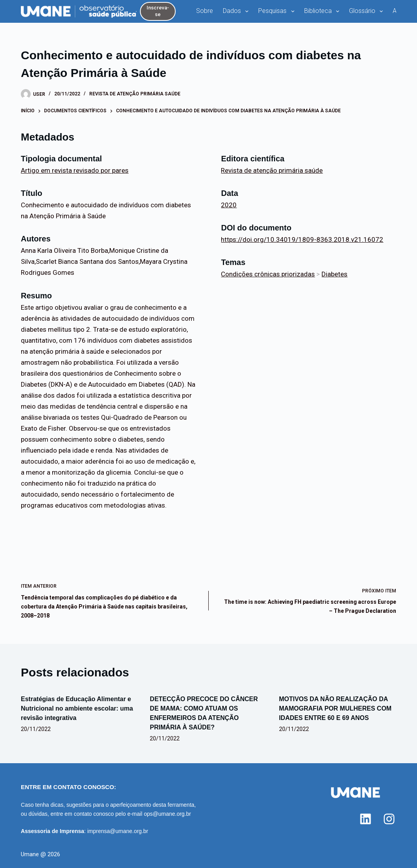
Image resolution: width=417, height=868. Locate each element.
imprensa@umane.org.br (118, 831)
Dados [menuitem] (237, 11)
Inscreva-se (158, 11)
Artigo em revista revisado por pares (75, 170)
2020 (229, 205)
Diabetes (334, 274)
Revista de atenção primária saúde (135, 94)
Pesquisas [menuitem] (278, 11)
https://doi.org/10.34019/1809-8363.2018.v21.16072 (302, 239)
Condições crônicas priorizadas (268, 274)
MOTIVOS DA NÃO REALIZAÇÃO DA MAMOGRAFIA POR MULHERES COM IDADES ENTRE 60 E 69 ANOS (335, 708)
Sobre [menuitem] (205, 11)
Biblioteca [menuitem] (323, 11)
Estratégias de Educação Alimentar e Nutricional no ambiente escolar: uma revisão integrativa (77, 708)
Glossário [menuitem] (367, 11)
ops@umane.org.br (167, 814)
